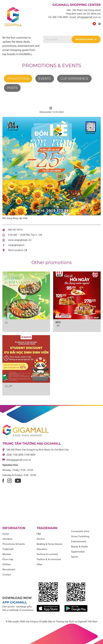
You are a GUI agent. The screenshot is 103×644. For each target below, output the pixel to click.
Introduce (7, 539)
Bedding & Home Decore (50, 544)
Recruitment (9, 570)
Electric (41, 539)
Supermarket (78, 552)
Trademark (8, 549)
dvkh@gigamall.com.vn (19, 460)
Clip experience (74, 79)
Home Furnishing (80, 536)
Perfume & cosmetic (47, 554)
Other (40, 564)
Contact (7, 575)
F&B (39, 534)
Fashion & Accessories (49, 559)
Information (14, 528)
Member (7, 554)
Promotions (18, 79)
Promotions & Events (52, 65)
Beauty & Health (80, 547)
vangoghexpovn (16, 245)
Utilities (7, 564)
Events (45, 79)
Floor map (8, 559)
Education (42, 549)
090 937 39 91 (15, 230)
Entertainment (79, 542)
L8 (26, 250)
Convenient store (80, 531)
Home (6, 534)
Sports (75, 557)
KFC (58, 322)
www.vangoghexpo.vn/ (20, 240)
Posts (12, 88)
